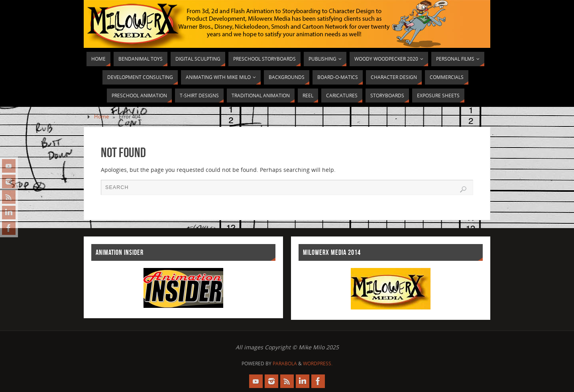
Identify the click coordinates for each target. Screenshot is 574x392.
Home (101, 117)
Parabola (285, 363)
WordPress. (318, 363)
